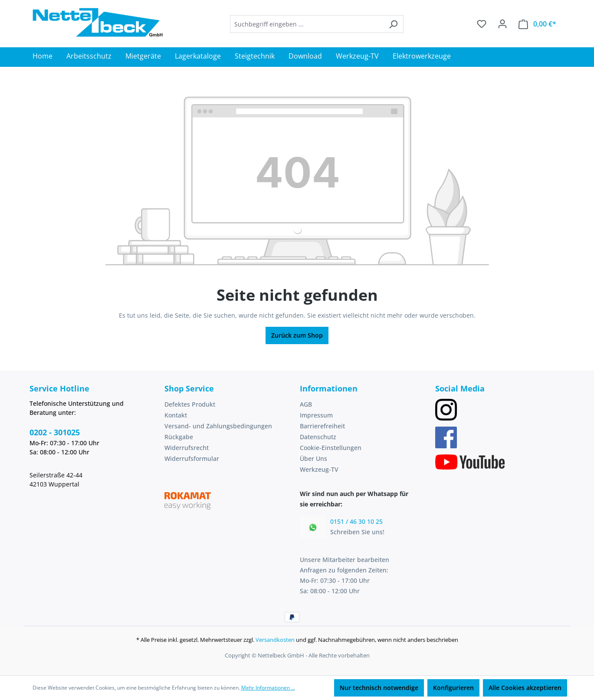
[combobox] (307, 24)
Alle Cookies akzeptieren (525, 688)
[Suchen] (393, 24)
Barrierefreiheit (322, 426)
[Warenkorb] (537, 24)
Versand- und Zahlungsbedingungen (218, 426)
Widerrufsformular (192, 458)
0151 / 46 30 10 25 (356, 521)
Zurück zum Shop (297, 335)
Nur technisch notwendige (379, 688)
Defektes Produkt (190, 404)
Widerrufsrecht (187, 448)
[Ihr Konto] (502, 24)
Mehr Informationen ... (268, 688)
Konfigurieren (453, 688)
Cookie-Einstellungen (331, 448)
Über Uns (313, 458)
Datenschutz (318, 437)
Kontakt (176, 415)
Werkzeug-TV (319, 469)
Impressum (316, 415)
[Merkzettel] (482, 24)
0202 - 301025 (55, 432)
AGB (306, 404)
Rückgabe (179, 437)
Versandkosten (275, 640)
